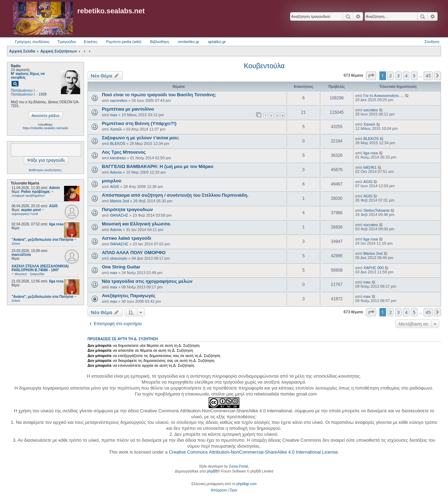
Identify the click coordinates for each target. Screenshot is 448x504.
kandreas (118, 158)
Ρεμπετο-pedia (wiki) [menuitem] (124, 42)
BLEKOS (118, 143)
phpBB (212, 471)
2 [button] (390, 76)
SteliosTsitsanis (376, 210)
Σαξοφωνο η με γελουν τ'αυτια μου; (141, 138)
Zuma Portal (238, 466)
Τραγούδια (66, 42)
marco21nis (21, 255)
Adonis (116, 172)
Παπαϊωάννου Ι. (23, 90)
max (114, 115)
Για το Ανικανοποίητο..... (384, 96)
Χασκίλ (116, 129)
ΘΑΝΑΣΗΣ (119, 215)
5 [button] (414, 76)
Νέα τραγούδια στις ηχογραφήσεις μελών (147, 281)
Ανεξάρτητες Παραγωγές (129, 296)
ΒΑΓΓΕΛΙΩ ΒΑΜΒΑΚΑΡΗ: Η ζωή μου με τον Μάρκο (158, 166)
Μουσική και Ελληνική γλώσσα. (136, 224)
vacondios (119, 100)
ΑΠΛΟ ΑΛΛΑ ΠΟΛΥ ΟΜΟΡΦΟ (134, 253)
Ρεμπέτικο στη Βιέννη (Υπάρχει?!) (139, 123)
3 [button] (398, 76)
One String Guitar (121, 267)
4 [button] (406, 76)
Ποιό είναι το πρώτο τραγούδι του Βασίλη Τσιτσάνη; (159, 95)
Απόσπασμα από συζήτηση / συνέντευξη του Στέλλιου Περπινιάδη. (175, 195)
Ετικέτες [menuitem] (90, 42)
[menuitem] (219, 490)
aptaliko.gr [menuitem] (217, 42)
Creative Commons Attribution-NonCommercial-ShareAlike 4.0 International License (253, 452)
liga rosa (56, 224)
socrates (371, 110)
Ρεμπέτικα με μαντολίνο (128, 109)
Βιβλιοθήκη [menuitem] (160, 42)
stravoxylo (119, 258)
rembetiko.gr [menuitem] (188, 42)
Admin (54, 188)
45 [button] (428, 76)
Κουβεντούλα (264, 66)
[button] (371, 76)
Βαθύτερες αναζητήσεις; (45, 170)
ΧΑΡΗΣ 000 (373, 268)
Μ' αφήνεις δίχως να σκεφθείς (28, 76)
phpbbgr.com (246, 484)
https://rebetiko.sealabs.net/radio (45, 128)
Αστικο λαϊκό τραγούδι (127, 238)
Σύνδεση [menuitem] (432, 42)
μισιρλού (111, 181)
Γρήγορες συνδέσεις (32, 42)
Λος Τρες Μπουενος (124, 152)
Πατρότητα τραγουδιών (127, 209)
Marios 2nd (119, 201)
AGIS (53, 206)
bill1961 (370, 167)
